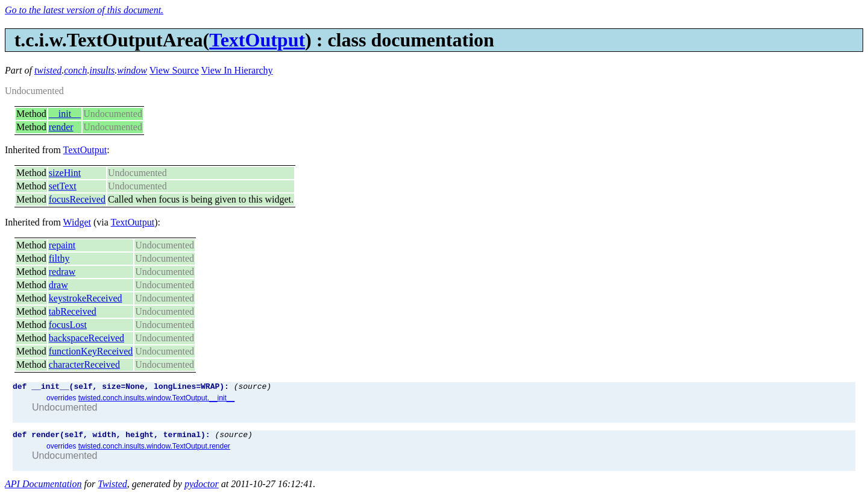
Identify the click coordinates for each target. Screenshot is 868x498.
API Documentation (43, 487)
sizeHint (65, 173)
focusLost (68, 325)
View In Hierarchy (237, 70)
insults (102, 70)
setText (63, 186)
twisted (48, 70)
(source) (253, 388)
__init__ (65, 114)
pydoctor (202, 487)
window (132, 70)
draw (58, 285)
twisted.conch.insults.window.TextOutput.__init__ (156, 400)
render (61, 127)
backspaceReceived (86, 338)
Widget (77, 222)
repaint (62, 245)
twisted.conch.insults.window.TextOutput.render (154, 450)
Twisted (112, 487)
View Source (174, 70)
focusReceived (77, 199)
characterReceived (84, 364)
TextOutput (257, 40)
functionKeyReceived (91, 351)
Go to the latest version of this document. (84, 10)
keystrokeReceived (86, 298)
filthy (59, 258)
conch (75, 70)
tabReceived (73, 311)
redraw (62, 272)
